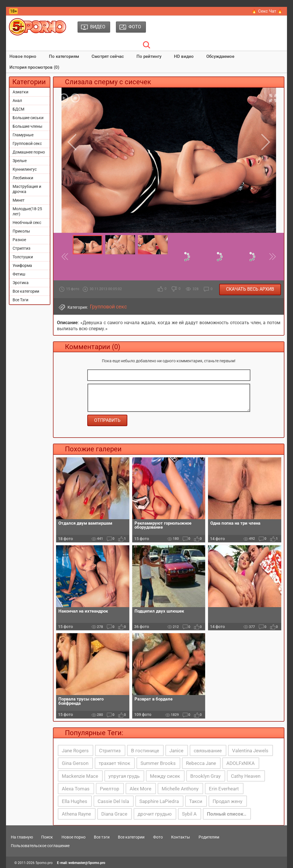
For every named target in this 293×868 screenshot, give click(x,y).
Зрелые (20, 161)
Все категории (26, 291)
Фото (158, 837)
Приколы (21, 231)
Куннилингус (25, 169)
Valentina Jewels (250, 751)
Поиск (47, 837)
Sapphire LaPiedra (159, 801)
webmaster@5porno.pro (87, 863)
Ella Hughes (75, 801)
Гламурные (23, 135)
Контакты (181, 837)
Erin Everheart (224, 789)
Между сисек (165, 776)
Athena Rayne (76, 814)
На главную (22, 837)
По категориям (64, 56)
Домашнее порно (29, 152)
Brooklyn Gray (205, 776)
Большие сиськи (28, 118)
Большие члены (27, 126)
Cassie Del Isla (113, 801)
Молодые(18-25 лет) (27, 211)
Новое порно (23, 56)
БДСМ (18, 109)
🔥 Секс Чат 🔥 (267, 11)
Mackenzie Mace (80, 776)
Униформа (22, 265)
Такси (196, 801)
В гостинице (145, 751)
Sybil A (189, 814)
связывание (208, 751)
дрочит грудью (155, 814)
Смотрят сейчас (108, 56)
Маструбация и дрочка (27, 189)
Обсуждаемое (220, 56)
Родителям (209, 837)
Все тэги (102, 837)
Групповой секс (27, 143)
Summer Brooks (158, 763)
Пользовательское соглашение (40, 846)
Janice (176, 751)
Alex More (140, 789)
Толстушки (23, 257)
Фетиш (19, 274)
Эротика (21, 283)
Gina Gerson (75, 763)
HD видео (184, 56)
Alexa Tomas (76, 789)
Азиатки (20, 92)
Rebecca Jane (201, 763)
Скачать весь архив (250, 289)
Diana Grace (114, 814)
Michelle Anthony (180, 789)
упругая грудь (124, 776)
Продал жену (227, 801)
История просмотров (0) (34, 67)
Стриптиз (21, 248)
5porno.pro (44, 863)
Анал (17, 101)
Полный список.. (227, 814)
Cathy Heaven (246, 776)
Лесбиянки (23, 178)
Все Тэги (20, 300)
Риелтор (110, 789)
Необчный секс (27, 223)
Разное (19, 240)
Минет (19, 200)
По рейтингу (149, 56)
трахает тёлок (114, 763)
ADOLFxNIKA (240, 763)
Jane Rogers (75, 751)
